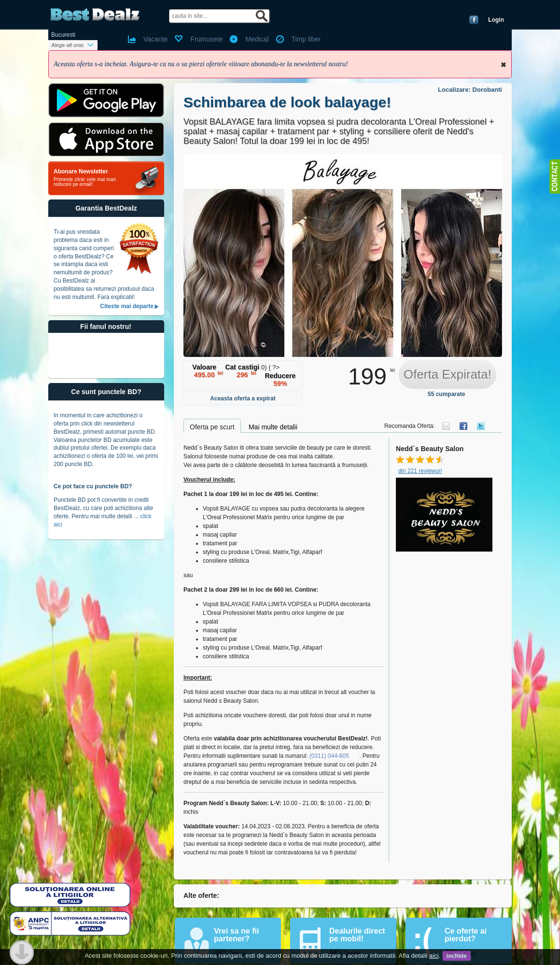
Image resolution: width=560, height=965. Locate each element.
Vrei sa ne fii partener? (236, 935)
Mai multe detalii (273, 427)
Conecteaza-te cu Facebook (474, 20)
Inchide (504, 65)
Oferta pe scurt (212, 427)
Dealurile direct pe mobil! (357, 935)
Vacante (155, 39)
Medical (257, 39)
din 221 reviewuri (420, 471)
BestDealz (95, 15)
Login (496, 20)
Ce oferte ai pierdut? (466, 935)
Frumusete (206, 39)
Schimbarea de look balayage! (287, 102)
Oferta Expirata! (448, 374)
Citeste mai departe (127, 306)
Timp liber (306, 39)
